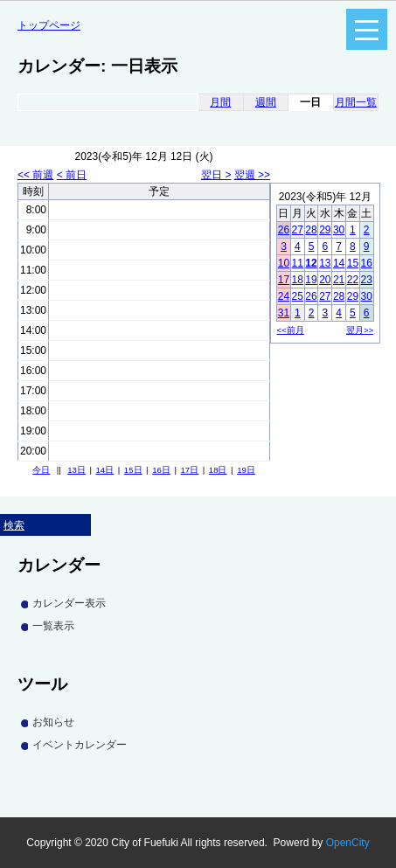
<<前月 (291, 330)
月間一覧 (356, 102)
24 (284, 296)
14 (339, 263)
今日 (41, 470)
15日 (133, 470)
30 (339, 230)
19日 (246, 470)
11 (298, 263)
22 (353, 280)
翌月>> (360, 330)
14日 (105, 470)
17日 (190, 470)
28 (311, 230)
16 (367, 263)
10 (284, 263)
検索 (14, 525)
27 (298, 230)
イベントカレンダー (80, 745)
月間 (220, 102)
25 (298, 296)
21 (339, 280)
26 (284, 230)
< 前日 (72, 175)
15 (353, 263)
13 (325, 263)
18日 (218, 470)
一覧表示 (53, 626)
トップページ (49, 25)
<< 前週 (35, 175)
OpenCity (348, 843)
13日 (76, 470)
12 (311, 263)
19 (311, 280)
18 (298, 280)
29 (325, 230)
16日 (161, 470)
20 (325, 280)
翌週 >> (252, 175)
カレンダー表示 (69, 603)
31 (284, 313)
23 (367, 280)
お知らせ (53, 722)
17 (284, 280)
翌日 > (216, 175)
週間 (266, 102)
